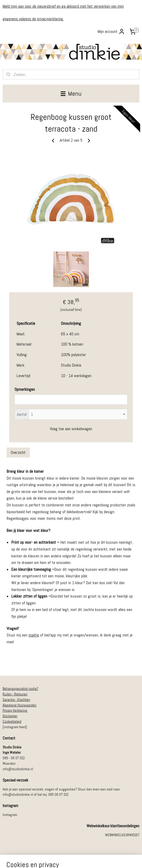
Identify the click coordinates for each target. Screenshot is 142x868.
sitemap (55, 858)
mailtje (34, 635)
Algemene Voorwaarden (20, 705)
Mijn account (111, 32)
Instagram (10, 815)
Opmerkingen (25, 390)
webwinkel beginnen (82, 858)
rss (65, 858)
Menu (71, 93)
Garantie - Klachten (16, 700)
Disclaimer (10, 716)
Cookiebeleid (12, 721)
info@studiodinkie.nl (18, 769)
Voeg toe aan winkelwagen (71, 429)
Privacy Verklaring (15, 710)
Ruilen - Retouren (15, 694)
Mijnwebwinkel (121, 858)
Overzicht (18, 452)
